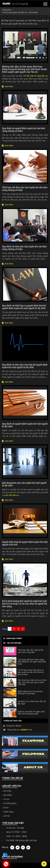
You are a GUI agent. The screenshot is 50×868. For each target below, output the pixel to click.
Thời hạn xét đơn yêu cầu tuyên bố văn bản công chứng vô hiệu (25, 189)
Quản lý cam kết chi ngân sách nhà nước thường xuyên (31, 713)
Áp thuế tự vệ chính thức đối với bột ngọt (32, 703)
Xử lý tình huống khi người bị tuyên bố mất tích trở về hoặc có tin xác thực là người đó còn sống (24, 604)
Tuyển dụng (8, 812)
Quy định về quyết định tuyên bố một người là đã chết (25, 425)
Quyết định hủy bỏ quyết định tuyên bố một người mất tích (25, 543)
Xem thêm (8, 86)
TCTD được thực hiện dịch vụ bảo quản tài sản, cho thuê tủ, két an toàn (31, 672)
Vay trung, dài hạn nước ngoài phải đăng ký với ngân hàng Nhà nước (32, 662)
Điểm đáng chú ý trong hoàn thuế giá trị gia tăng (30, 693)
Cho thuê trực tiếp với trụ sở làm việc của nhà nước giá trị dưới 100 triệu (32, 682)
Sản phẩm (8, 795)
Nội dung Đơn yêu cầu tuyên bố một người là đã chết (24, 484)
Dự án (6, 808)
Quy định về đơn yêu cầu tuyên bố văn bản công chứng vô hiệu (24, 248)
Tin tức (6, 799)
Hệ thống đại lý (10, 803)
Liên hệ (6, 816)
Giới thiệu (7, 791)
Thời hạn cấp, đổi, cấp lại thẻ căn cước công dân (30, 651)
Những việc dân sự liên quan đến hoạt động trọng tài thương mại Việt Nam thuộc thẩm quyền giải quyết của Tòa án (25, 69)
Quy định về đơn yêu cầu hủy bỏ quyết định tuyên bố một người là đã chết (25, 366)
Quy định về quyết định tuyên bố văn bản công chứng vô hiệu (24, 130)
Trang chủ (6, 10)
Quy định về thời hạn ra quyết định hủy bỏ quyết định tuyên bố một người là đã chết (24, 307)
